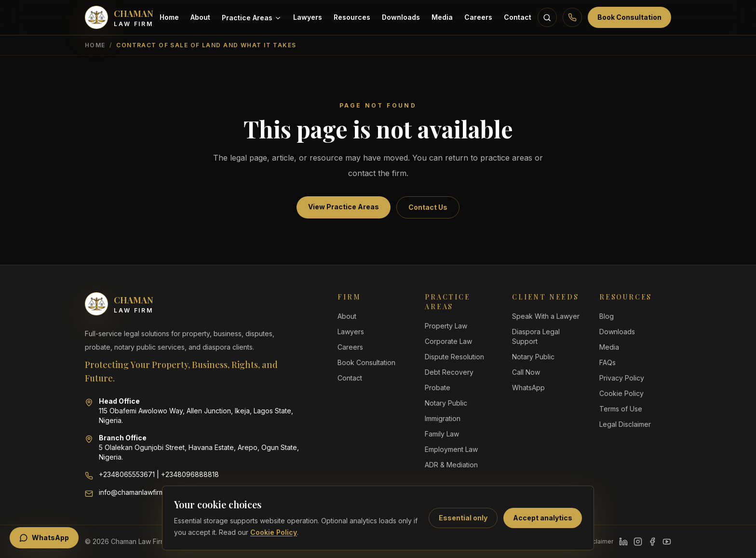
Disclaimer (598, 541)
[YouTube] (667, 542)
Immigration (443, 418)
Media (442, 17)
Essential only (463, 518)
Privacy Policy (622, 378)
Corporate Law (448, 341)
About (200, 17)
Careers (478, 17)
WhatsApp (528, 388)
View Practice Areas (344, 207)
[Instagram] (638, 542)
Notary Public (446, 403)
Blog (607, 316)
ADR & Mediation (451, 465)
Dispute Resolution (454, 357)
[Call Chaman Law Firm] (572, 17)
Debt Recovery (449, 372)
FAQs (607, 362)
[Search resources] (547, 17)
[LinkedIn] (623, 542)
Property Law (446, 326)
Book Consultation (629, 17)
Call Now (526, 372)
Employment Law (451, 449)
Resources (352, 17)
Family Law (442, 434)
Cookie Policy (274, 532)
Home (169, 17)
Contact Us (428, 207)
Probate (438, 388)
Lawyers (308, 17)
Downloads (401, 17)
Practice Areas (252, 18)
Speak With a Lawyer (546, 316)
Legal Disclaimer (625, 424)
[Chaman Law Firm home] (119, 17)
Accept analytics (543, 518)
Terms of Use (621, 409)
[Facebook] (652, 542)
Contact (518, 17)
